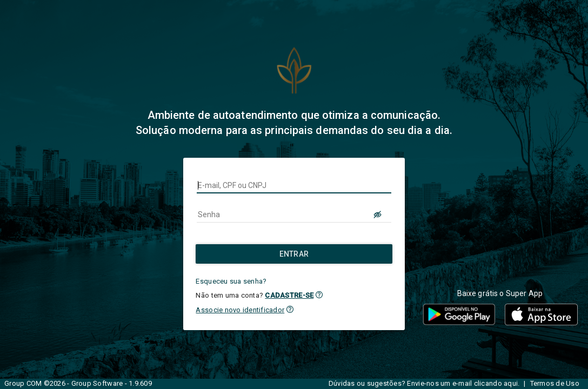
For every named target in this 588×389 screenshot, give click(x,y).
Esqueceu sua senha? (231, 281)
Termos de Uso (555, 383)
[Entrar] (294, 254)
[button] (319, 295)
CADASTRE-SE (289, 295)
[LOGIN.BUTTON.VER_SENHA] (378, 214)
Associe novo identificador (240, 310)
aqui (511, 383)
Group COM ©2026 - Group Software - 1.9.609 (78, 383)
